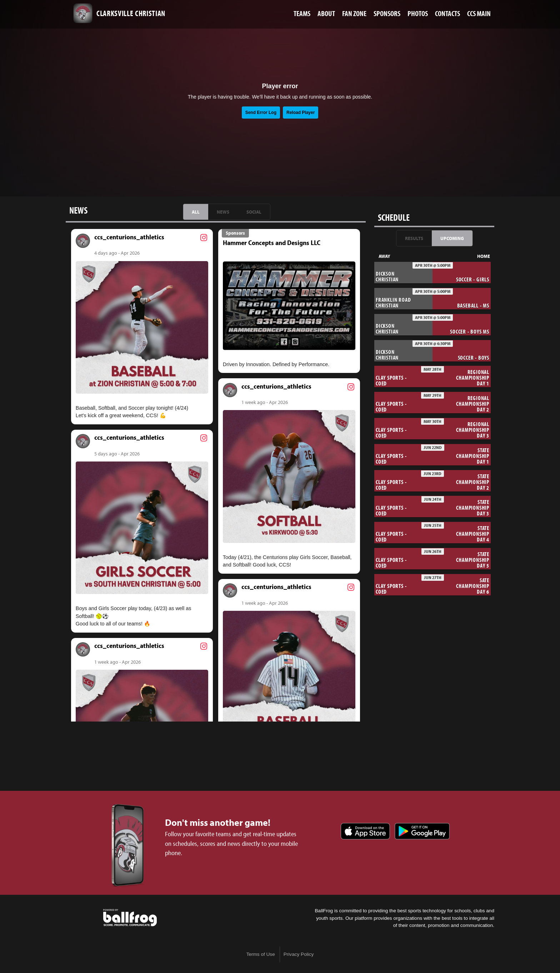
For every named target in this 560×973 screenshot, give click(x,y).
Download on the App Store (365, 831)
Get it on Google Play (422, 831)
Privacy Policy (299, 954)
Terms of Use (261, 954)
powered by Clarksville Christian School (130, 918)
